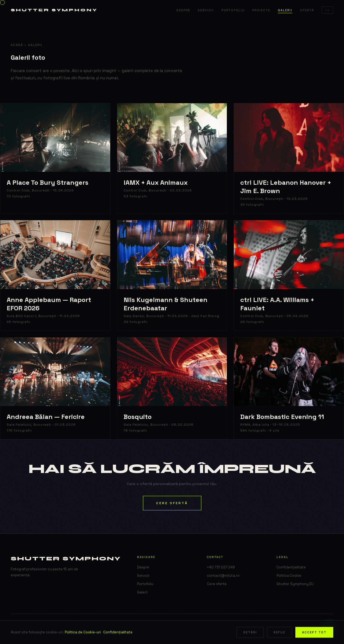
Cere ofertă (172, 503)
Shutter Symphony (54, 10)
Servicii (206, 10)
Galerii (285, 10)
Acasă (17, 45)
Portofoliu (233, 10)
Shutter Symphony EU (295, 584)
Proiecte (261, 10)
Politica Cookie (289, 576)
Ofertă (307, 10)
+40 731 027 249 (221, 567)
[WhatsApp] (329, 629)
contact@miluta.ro (223, 576)
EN (327, 10)
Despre (183, 10)
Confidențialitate (291, 567)
